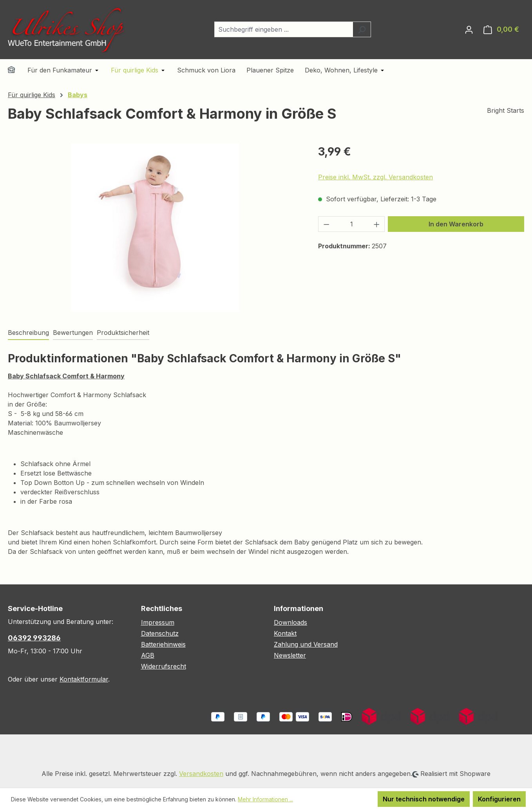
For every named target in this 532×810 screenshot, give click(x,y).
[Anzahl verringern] (326, 224)
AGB (148, 655)
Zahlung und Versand (306, 644)
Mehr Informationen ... (265, 799)
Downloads (290, 622)
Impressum (158, 622)
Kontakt (285, 633)
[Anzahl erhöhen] (377, 224)
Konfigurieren (499, 799)
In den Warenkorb (456, 224)
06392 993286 (34, 638)
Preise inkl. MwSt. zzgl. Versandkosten (375, 177)
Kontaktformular (84, 679)
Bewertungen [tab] (73, 333)
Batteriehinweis (163, 644)
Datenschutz (160, 633)
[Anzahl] (352, 224)
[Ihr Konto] (469, 29)
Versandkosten (201, 774)
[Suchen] (362, 29)
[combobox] (284, 29)
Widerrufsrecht (164, 666)
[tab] (28, 333)
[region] (155, 228)
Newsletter (290, 655)
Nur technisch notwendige (424, 799)
